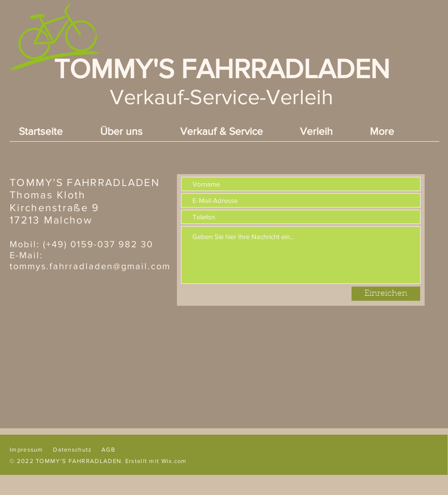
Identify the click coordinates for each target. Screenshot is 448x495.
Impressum (27, 450)
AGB (108, 450)
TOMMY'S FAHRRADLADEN (222, 69)
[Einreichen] (386, 294)
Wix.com (174, 461)
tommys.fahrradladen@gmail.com (90, 266)
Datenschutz (72, 450)
